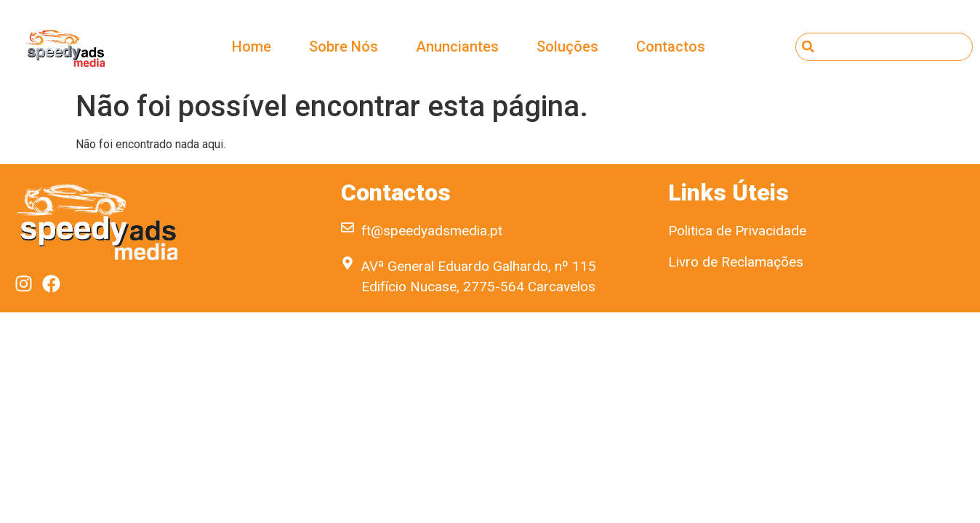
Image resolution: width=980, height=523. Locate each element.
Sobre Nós (344, 46)
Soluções (567, 46)
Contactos (671, 46)
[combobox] (884, 47)
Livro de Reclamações (736, 262)
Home (252, 46)
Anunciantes (457, 46)
